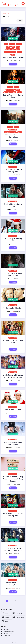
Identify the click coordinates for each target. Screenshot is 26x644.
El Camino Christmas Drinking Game (13, 136)
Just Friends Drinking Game (13, 308)
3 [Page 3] (13, 601)
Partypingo (10, 4)
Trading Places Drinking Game (13, 205)
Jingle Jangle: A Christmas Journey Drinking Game (13, 376)
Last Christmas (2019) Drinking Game (13, 584)
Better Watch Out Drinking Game (13, 96)
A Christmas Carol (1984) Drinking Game (13, 443)
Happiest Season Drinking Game (13, 341)
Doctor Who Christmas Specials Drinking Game (13, 549)
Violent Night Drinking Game (13, 57)
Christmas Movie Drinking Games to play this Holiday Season (13, 479)
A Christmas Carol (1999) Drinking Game (13, 274)
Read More (13, 64)
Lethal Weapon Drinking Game (13, 240)
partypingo (9, 60)
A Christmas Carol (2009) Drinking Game (13, 171)
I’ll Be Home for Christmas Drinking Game (13, 515)
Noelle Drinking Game (13, 410)
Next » (17, 601)
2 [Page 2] (10, 601)
